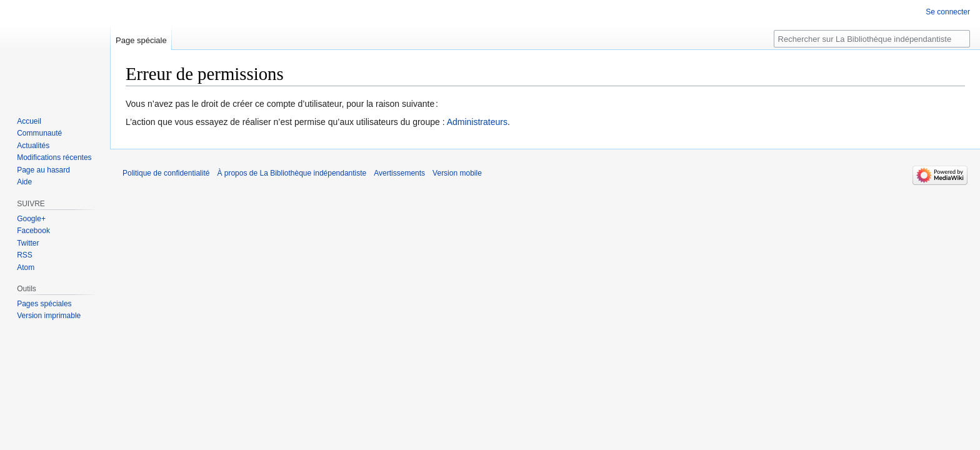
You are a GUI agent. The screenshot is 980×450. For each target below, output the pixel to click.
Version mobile (457, 173)
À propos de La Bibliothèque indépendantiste (292, 173)
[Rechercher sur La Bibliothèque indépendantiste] (872, 39)
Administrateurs (477, 122)
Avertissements (399, 173)
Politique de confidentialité (166, 173)
